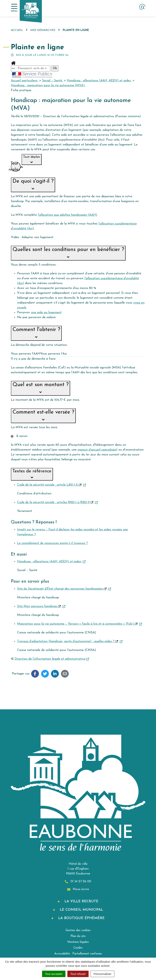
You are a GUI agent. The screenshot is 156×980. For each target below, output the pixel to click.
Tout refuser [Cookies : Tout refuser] (78, 974)
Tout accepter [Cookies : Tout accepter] (54, 974)
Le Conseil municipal (81, 910)
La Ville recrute (81, 901)
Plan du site (78, 936)
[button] (33, 185)
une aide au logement (46, 313)
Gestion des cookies (78, 930)
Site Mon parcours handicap (41, 606)
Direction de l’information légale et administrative (52, 659)
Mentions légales (78, 942)
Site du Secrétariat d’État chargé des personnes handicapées (64, 589)
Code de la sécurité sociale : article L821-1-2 (52, 485)
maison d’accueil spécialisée (97, 450)
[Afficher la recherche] (142, 7)
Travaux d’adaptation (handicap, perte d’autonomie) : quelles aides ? (70, 641)
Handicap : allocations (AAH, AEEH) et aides (99, 81)
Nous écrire (78, 889)
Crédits (78, 948)
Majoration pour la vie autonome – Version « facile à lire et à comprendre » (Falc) (80, 624)
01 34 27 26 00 (78, 882)
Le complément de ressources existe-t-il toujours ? (52, 543)
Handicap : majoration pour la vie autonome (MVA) (48, 85)
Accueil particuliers (25, 81)
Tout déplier (32, 160)
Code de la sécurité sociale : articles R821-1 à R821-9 (57, 502)
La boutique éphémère (81, 918)
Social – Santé (53, 81)
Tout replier (16, 167)
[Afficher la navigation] (14, 8)
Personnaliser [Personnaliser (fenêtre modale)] (102, 974)
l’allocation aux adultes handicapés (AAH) (67, 215)
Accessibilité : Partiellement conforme (78, 954)
